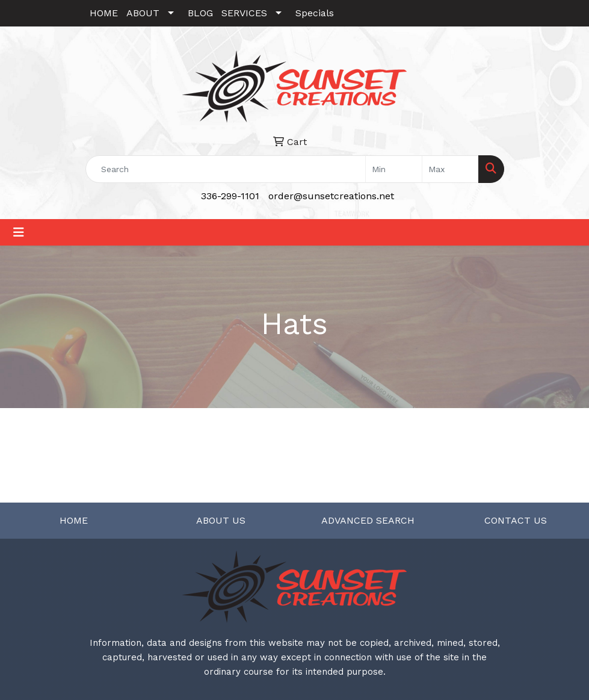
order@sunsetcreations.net (331, 196)
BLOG (200, 13)
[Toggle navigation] (19, 232)
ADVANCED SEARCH (368, 520)
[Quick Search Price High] (450, 169)
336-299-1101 (230, 196)
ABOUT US (221, 520)
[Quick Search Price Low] (394, 169)
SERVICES (244, 13)
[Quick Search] (226, 169)
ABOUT (143, 13)
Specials (315, 13)
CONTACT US (516, 520)
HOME (104, 13)
